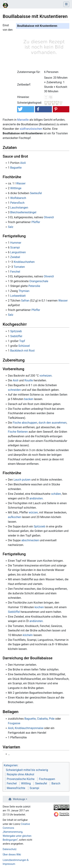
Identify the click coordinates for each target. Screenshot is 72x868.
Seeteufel (36, 193)
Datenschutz (10, 849)
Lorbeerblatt (18, 296)
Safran (25, 301)
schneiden (14, 390)
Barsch (56, 783)
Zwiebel (15, 257)
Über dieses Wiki (12, 855)
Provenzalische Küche (21, 779)
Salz (11, 227)
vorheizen (46, 376)
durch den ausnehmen (52, 423)
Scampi (15, 247)
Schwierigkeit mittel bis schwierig (27, 770)
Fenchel (15, 272)
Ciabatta (42, 719)
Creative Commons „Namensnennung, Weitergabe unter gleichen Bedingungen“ (17, 832)
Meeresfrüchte (16, 788)
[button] (26, 109)
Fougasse (14, 723)
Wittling (26, 783)
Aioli (23, 163)
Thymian (24, 291)
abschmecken (30, 540)
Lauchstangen (19, 208)
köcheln (28, 635)
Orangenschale (39, 281)
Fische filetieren (18, 432)
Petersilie (34, 286)
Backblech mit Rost (22, 351)
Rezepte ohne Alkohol (20, 774)
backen (29, 399)
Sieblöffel (16, 336)
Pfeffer (36, 222)
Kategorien (11, 765)
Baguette (16, 168)
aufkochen (15, 517)
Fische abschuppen (25, 423)
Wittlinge (16, 188)
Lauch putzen (22, 480)
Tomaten (19, 267)
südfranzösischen (31, 129)
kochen (39, 607)
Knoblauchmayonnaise (29, 728)
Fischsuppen (47, 779)
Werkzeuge (19, 799)
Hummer (16, 243)
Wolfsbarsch (18, 198)
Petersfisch (17, 203)
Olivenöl (49, 217)
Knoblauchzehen (24, 262)
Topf (22, 341)
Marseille (23, 120)
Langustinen (18, 252)
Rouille (29, 380)
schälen (56, 494)
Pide (52, 719)
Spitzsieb (16, 331)
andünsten (36, 498)
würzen (33, 512)
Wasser (21, 183)
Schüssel (24, 346)
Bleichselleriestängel (23, 212)
